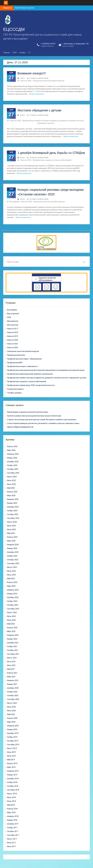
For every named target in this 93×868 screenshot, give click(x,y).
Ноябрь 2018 (12, 782)
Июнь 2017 (11, 846)
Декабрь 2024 (13, 507)
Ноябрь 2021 (12, 646)
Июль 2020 (11, 707)
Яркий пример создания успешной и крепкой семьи (28, 412)
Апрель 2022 (12, 628)
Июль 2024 (11, 526)
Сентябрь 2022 (13, 609)
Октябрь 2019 (13, 741)
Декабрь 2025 (13, 462)
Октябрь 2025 (13, 469)
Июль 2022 (11, 616)
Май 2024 (11, 533)
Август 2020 (12, 703)
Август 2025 (12, 477)
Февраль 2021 (13, 680)
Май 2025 (11, 488)
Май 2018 (11, 805)
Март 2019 (11, 767)
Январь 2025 (12, 503)
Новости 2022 (13, 348)
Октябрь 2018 (13, 786)
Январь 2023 (12, 594)
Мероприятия (13, 321)
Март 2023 (11, 586)
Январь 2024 (12, 548)
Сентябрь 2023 (13, 563)
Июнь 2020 (11, 711)
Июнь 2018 (11, 801)
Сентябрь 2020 (13, 699)
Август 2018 (12, 794)
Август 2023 (12, 567)
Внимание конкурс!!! (32, 73)
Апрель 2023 (12, 582)
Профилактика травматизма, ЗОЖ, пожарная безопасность (31, 385)
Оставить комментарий (39, 78)
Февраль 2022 (13, 635)
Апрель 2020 (12, 718)
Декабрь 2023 (13, 552)
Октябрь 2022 (13, 605)
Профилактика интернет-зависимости (22, 366)
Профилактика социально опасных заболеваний (52, 160)
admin (23, 78)
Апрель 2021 (12, 673)
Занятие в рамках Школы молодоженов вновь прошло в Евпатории (34, 416)
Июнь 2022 (11, 620)
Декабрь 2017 (13, 824)
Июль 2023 (11, 571)
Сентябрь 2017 (13, 835)
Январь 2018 (12, 820)
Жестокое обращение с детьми (39, 110)
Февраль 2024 (13, 545)
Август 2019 (12, 748)
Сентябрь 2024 (13, 518)
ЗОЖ (9, 317)
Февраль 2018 (13, 816)
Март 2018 (11, 812)
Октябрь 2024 (13, 514)
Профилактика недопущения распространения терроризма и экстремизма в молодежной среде (46, 370)
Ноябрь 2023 (12, 556)
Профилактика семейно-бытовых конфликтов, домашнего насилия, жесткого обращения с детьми (47, 378)
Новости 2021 (13, 344)
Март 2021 (11, 677)
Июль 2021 (11, 662)
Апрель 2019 (12, 763)
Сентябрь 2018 (13, 790)
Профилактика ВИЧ (15, 363)
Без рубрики (15, 202)
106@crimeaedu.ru (47, 46)
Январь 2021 (12, 684)
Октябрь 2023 (13, 560)
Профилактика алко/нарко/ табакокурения (24, 359)
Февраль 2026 (13, 454)
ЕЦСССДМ (14, 29)
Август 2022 (12, 613)
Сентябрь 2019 (13, 745)
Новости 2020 (26, 81)
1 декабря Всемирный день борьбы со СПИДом (51, 153)
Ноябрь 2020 (12, 692)
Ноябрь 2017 (12, 828)
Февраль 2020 (13, 726)
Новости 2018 (13, 332)
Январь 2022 (12, 639)
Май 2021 (11, 669)
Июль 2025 (11, 480)
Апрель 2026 (12, 446)
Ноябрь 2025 (12, 465)
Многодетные (13, 325)
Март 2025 (11, 496)
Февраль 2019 (13, 771)
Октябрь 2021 (13, 650)
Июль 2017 (11, 843)
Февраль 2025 (13, 499)
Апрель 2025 (12, 492)
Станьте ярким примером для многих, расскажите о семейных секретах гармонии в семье (43, 423)
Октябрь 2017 (13, 831)
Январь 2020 (12, 729)
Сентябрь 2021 (13, 654)
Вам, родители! (13, 314)
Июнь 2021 (11, 665)
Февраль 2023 (13, 590)
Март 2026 (11, 450)
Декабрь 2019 (13, 733)
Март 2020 (11, 722)
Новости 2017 (13, 329)
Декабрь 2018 (13, 779)
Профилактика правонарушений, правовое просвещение (30, 374)
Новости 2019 (13, 336)
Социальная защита (15, 389)
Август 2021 (12, 658)
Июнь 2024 (11, 529)
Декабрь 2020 (13, 688)
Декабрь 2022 (13, 597)
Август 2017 (12, 839)
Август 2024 (12, 522)
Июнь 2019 (11, 756)
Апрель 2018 (12, 809)
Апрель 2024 (12, 537)
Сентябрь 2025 (13, 473)
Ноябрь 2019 (12, 737)
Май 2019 (11, 760)
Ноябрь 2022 (12, 601)
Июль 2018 (11, 797)
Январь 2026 (12, 458)
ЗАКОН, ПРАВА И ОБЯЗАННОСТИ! (20, 427)
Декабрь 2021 (13, 643)
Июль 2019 (11, 752)
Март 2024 (11, 541)
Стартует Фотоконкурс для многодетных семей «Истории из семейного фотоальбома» (42, 420)
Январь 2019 (12, 775)
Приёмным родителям (16, 355)
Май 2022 (11, 624)
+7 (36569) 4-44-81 (48, 44)
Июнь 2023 (11, 575)
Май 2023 (11, 579)
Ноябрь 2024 (12, 511)
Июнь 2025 (11, 484)
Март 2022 (11, 631)
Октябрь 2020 (13, 696)
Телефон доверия (14, 393)
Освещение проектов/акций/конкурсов (48, 81)
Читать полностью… (37, 94)
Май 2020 (11, 714)
